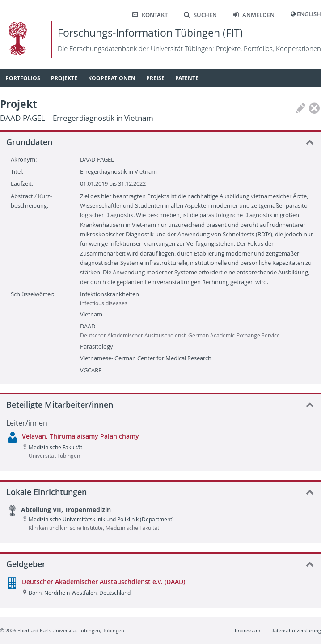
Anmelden (254, 15)
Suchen (200, 15)
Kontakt (150, 15)
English (309, 14)
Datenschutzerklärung (296, 630)
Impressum (247, 630)
